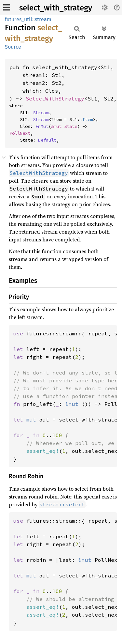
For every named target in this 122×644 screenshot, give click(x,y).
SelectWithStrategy (55, 99)
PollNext (20, 133)
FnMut (42, 126)
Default (47, 140)
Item (88, 119)
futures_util (19, 19)
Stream (41, 113)
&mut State (64, 126)
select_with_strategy (56, 8)
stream (43, 19)
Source (13, 47)
